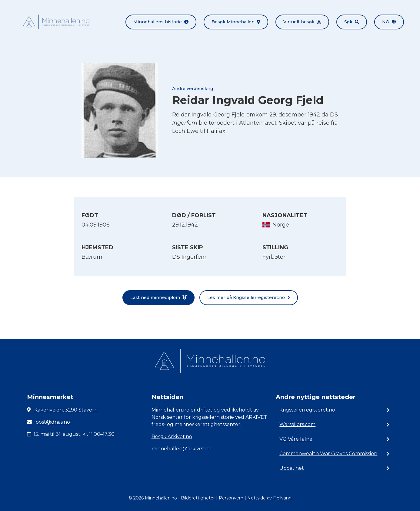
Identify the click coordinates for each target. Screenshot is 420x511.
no (389, 22)
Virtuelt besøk (302, 22)
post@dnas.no (53, 422)
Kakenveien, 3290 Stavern (66, 410)
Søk (352, 22)
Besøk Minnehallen (236, 22)
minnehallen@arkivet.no (182, 449)
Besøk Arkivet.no (172, 437)
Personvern (231, 498)
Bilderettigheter (198, 498)
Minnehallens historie (161, 22)
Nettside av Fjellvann (269, 498)
